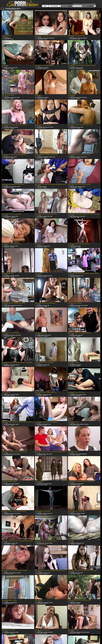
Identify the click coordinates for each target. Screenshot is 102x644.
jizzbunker (78, 98)
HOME (45, 6)
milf (80, 68)
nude (74, 38)
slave (86, 157)
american (79, 157)
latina (80, 335)
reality (50, 424)
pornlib (79, 247)
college (84, 216)
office (38, 187)
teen (38, 38)
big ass (78, 216)
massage (84, 394)
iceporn (45, 544)
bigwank (13, 366)
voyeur (41, 394)
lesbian (5, 97)
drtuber (79, 485)
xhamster (12, 98)
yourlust (12, 188)
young (7, 216)
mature (8, 127)
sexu (12, 485)
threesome (45, 216)
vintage (74, 68)
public (47, 394)
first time (17, 365)
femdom (79, 305)
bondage (41, 127)
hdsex (79, 39)
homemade (42, 68)
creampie (76, 335)
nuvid (12, 514)
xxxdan (45, 98)
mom (71, 68)
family (40, 246)
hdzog (12, 336)
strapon (18, 97)
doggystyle (20, 305)
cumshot (14, 424)
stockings (47, 484)
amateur (41, 38)
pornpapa (13, 128)
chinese (41, 513)
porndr (45, 247)
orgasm (47, 454)
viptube (78, 603)
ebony (80, 276)
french (82, 127)
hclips (78, 217)
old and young (11, 187)
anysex (12, 306)
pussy (7, 157)
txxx (45, 366)
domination (85, 38)
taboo (38, 68)
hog (45, 455)
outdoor (12, 97)
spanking (6, 68)
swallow (17, 424)
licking (48, 543)
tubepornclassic (80, 69)
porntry (45, 69)
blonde (14, 68)
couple (14, 632)
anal (71, 127)
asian (38, 394)
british (14, 365)
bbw (5, 365)
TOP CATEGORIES (54, 6)
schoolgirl (47, 157)
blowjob (17, 216)
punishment (9, 38)
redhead (52, 127)
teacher (17, 246)
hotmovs (12, 158)
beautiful (39, 335)
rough (41, 187)
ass (80, 127)
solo (9, 68)
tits (50, 335)
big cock (44, 38)
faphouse (12, 69)
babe (78, 97)
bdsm (5, 38)
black (10, 157)
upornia (12, 39)
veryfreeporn (13, 217)
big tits (71, 38)
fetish (16, 68)
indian (76, 187)
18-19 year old (42, 157)
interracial (76, 276)
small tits (48, 38)
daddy (71, 187)
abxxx (46, 39)
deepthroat (14, 573)
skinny (54, 157)
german (11, 246)
